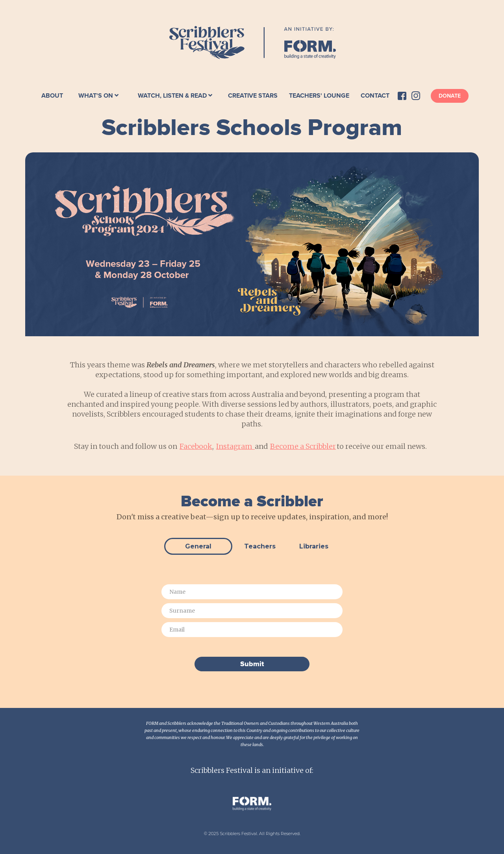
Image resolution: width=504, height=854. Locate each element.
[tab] (198, 546)
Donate (450, 96)
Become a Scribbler (303, 446)
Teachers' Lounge (319, 96)
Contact (375, 96)
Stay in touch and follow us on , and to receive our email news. (252, 446)
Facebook (196, 446)
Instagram (235, 446)
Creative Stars (253, 96)
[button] (98, 96)
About (52, 96)
